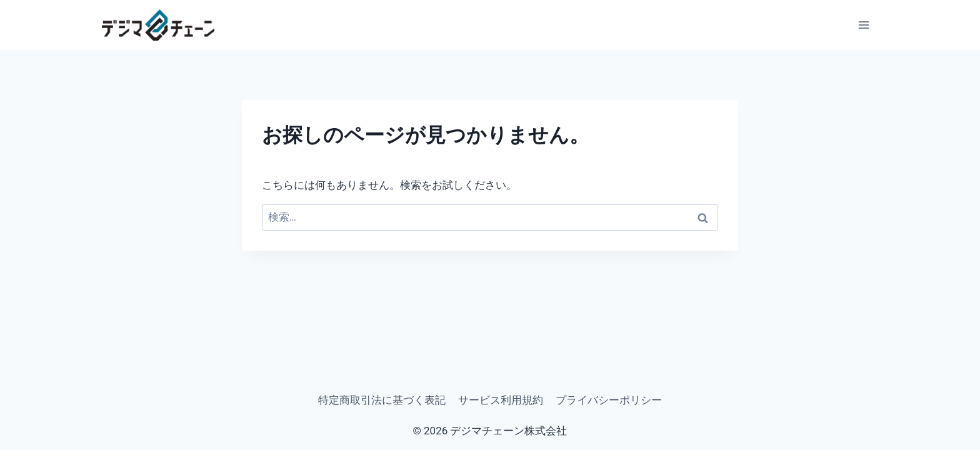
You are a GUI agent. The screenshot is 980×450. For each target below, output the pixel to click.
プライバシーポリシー (609, 400)
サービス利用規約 (501, 400)
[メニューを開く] (864, 25)
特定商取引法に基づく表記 (382, 400)
